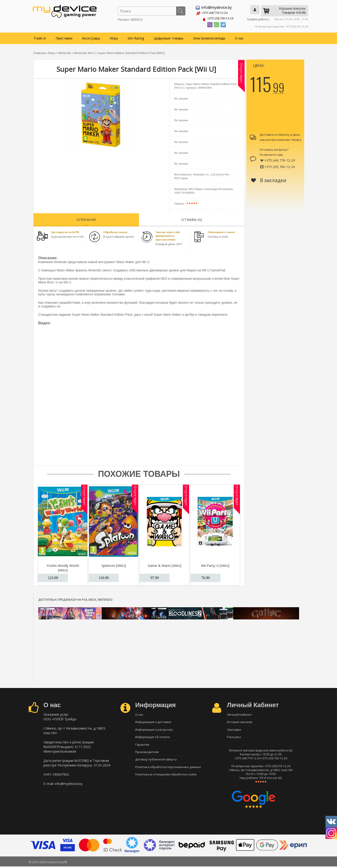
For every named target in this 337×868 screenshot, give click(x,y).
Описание (86, 219)
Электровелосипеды (209, 37)
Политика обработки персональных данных (168, 770)
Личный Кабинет (240, 714)
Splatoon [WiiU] (114, 565)
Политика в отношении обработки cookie (166, 778)
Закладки (234, 730)
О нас (239, 37)
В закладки (269, 179)
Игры (114, 37)
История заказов (240, 722)
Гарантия (142, 746)
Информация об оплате (153, 738)
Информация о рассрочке (154, 730)
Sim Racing (136, 37)
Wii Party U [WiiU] (215, 565)
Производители (147, 754)
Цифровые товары (168, 37)
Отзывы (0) (192, 219)
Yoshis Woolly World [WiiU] (63, 567)
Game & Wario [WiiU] (164, 565)
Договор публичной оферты (156, 762)
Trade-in (40, 37)
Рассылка (234, 738)
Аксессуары (91, 37)
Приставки (64, 37)
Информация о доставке (153, 722)
